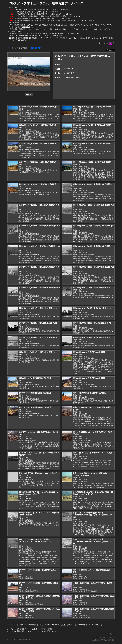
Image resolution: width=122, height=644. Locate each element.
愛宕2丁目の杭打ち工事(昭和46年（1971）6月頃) (93, 453)
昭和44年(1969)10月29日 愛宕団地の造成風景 (37, 107)
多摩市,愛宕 (70, 73)
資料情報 (24, 48)
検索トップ (13, 48)
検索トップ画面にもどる (43, 629)
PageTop (112, 634)
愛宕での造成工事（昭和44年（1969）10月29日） (39, 473)
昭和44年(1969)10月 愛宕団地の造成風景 (89, 352)
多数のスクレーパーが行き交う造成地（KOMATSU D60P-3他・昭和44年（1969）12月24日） (93, 515)
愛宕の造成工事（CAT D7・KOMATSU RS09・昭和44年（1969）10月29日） (38, 493)
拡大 (29, 95)
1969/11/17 (70, 69)
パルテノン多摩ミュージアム (105, 637)
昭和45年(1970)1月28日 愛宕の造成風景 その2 (92, 288)
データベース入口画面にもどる (45, 631)
